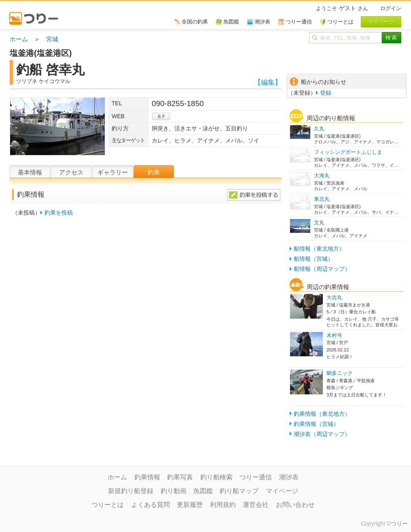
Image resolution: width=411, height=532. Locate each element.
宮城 (52, 39)
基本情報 (30, 172)
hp (161, 116)
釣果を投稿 (59, 213)
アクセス (71, 172)
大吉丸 (334, 297)
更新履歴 (190, 505)
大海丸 (322, 176)
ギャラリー (113, 172)
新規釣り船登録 (131, 491)
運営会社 (256, 505)
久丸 (319, 129)
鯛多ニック (340, 373)
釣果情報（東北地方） (322, 414)
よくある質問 (150, 505)
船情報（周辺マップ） (322, 269)
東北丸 (322, 199)
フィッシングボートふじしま (348, 152)
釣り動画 (174, 491)
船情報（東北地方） (319, 249)
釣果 (154, 172)
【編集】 (268, 82)
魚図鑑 (203, 491)
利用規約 (223, 505)
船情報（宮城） (314, 259)
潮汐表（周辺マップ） (322, 434)
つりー (399, 523)
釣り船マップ (239, 491)
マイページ (282, 491)
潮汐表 (289, 477)
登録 (326, 93)
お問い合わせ (295, 505)
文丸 (319, 222)
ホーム (19, 39)
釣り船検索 (216, 477)
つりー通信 (256, 477)
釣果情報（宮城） (316, 424)
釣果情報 (147, 477)
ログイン (391, 8)
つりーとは (108, 505)
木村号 (334, 335)
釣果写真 (180, 477)
